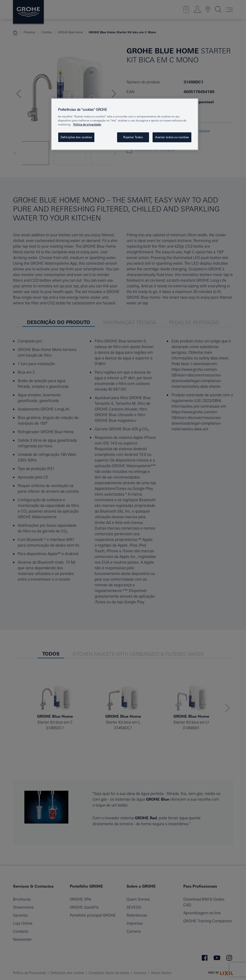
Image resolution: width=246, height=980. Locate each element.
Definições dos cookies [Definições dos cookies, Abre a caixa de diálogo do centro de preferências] (76, 137)
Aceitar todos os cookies (172, 137)
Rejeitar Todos (133, 137)
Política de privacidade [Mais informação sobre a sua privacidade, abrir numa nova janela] (87, 124)
